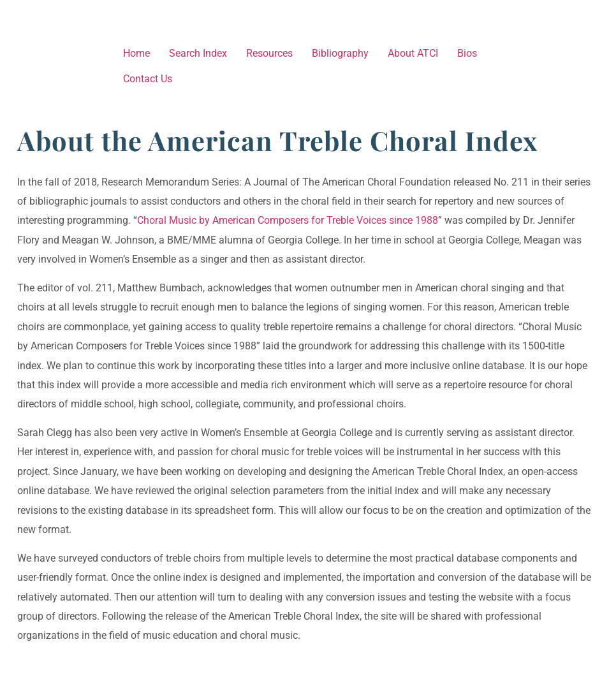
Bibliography (340, 53)
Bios (467, 53)
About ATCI (413, 53)
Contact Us (148, 79)
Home (136, 53)
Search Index (198, 53)
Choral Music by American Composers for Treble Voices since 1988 (288, 220)
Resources (269, 53)
